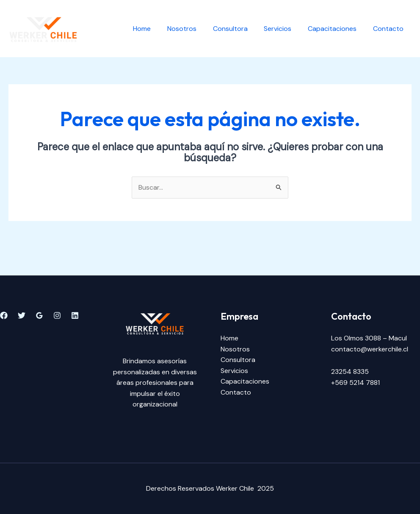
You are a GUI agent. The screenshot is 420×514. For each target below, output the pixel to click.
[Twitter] (22, 315)
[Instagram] (57, 315)
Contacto (390, 29)
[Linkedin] (75, 315)
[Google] (39, 315)
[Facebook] (4, 315)
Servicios (285, 29)
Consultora (240, 29)
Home (157, 29)
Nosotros (195, 29)
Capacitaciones (336, 29)
